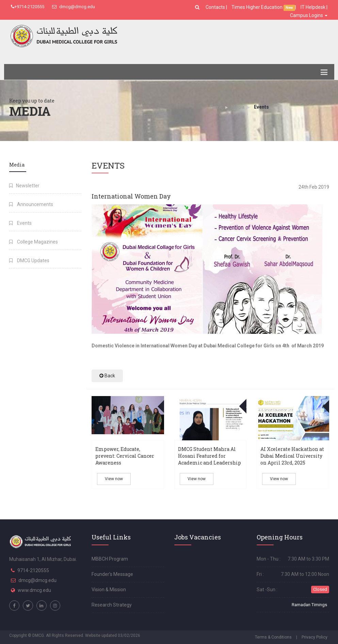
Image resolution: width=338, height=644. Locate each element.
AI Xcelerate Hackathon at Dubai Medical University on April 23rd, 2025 (292, 456)
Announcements (31, 204)
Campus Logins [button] (309, 15)
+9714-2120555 (28, 7)
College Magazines (34, 242)
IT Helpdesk (313, 7)
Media (238, 107)
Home (216, 107)
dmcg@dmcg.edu (74, 7)
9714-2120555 (33, 570)
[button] (198, 7)
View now (114, 479)
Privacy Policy (315, 637)
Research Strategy (112, 605)
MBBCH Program (110, 559)
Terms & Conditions (273, 637)
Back (107, 376)
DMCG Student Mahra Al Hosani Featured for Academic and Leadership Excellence (210, 459)
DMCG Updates (29, 261)
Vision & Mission (109, 590)
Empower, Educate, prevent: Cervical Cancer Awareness (125, 456)
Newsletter (24, 186)
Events (20, 223)
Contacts (216, 7)
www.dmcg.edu (34, 590)
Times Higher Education (257, 7)
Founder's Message (112, 574)
